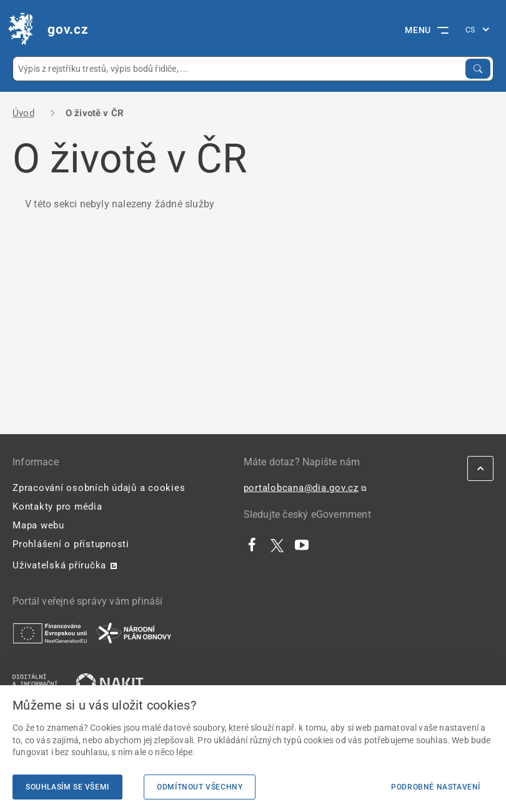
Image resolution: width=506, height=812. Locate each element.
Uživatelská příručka (59, 565)
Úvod (23, 113)
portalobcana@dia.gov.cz (301, 488)
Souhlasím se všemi (67, 787)
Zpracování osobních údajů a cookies (99, 488)
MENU (427, 30)
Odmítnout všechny (200, 787)
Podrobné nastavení (436, 787)
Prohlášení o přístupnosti (71, 544)
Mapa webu (38, 525)
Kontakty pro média (57, 507)
